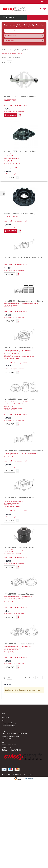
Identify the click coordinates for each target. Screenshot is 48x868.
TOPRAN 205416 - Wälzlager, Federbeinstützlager (23, 257)
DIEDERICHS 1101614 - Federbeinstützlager (20, 96)
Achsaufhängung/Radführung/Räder (16, 50)
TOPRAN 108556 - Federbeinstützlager (19, 399)
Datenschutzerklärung (9, 723)
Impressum (5, 718)
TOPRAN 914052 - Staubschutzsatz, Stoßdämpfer (23, 451)
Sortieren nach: (6, 58)
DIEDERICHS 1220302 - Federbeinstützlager (20, 214)
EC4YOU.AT (30, 774)
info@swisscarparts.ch (9, 744)
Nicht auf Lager (9, 177)
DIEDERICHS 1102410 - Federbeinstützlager (20, 151)
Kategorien (9, 17)
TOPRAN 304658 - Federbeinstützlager (19, 547)
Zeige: (3, 62)
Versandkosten (20, 111)
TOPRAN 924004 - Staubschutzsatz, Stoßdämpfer (24, 301)
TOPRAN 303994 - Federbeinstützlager (19, 348)
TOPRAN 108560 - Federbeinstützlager (19, 594)
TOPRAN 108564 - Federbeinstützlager (19, 644)
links (43, 2)
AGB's (3, 720)
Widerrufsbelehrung (8, 726)
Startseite (2, 50)
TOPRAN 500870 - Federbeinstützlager (19, 497)
